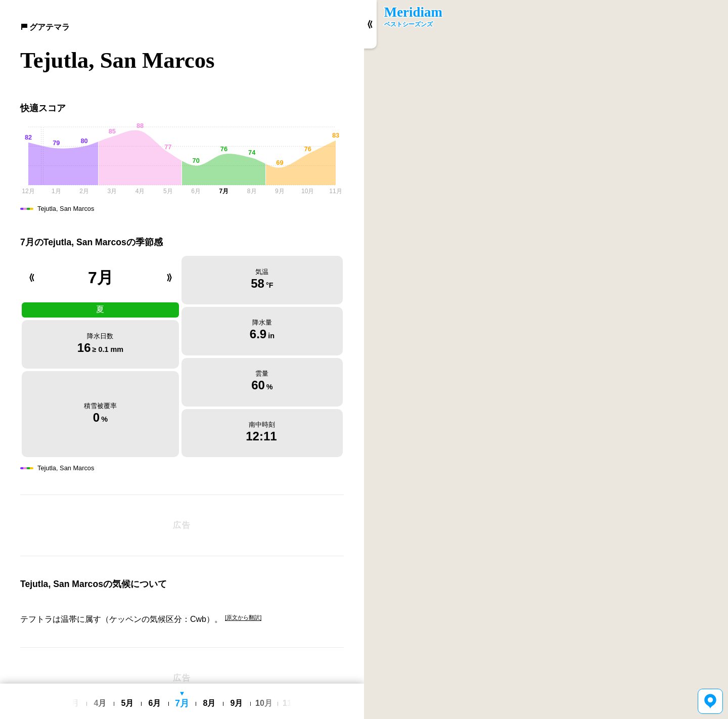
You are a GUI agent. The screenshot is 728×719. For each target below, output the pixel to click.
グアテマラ (45, 27)
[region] (546, 359)
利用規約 (206, 677)
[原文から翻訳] (243, 580)
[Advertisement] (182, 487)
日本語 (180, 677)
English (156, 677)
